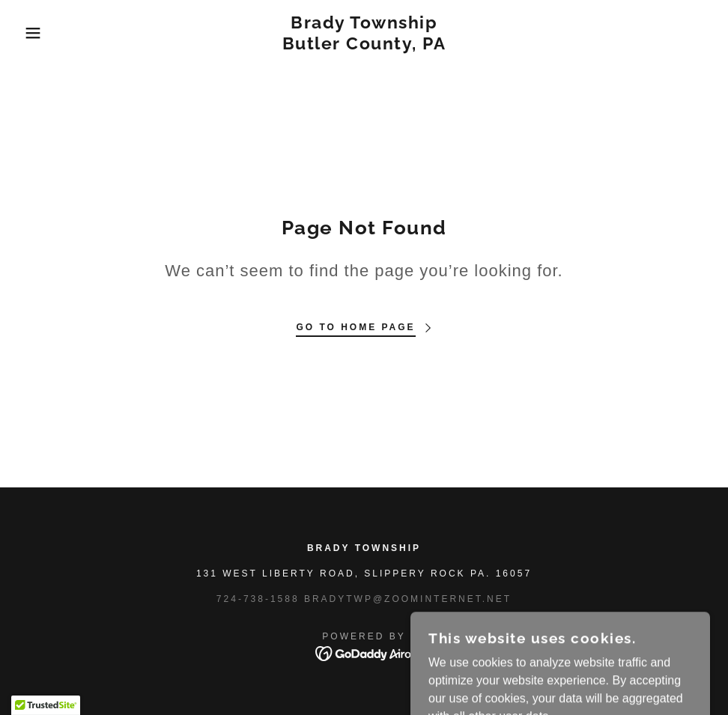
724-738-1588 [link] (258, 599)
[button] (36, 33)
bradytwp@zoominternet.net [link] (408, 599)
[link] (364, 45)
